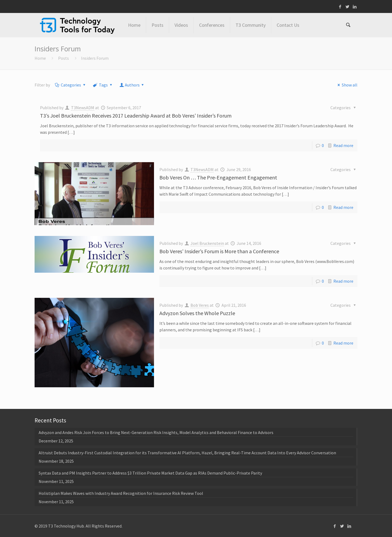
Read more (343, 145)
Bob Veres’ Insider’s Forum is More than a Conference (219, 251)
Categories (71, 85)
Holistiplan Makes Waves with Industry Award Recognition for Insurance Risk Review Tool (121, 493)
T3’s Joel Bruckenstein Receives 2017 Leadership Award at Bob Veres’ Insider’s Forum (136, 116)
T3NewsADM (83, 108)
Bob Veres (200, 305)
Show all (347, 85)
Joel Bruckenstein (207, 243)
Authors (132, 85)
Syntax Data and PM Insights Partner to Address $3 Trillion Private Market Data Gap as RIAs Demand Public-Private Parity (150, 473)
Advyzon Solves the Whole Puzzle (197, 313)
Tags (103, 85)
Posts (63, 58)
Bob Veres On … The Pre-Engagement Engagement (218, 177)
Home (40, 58)
